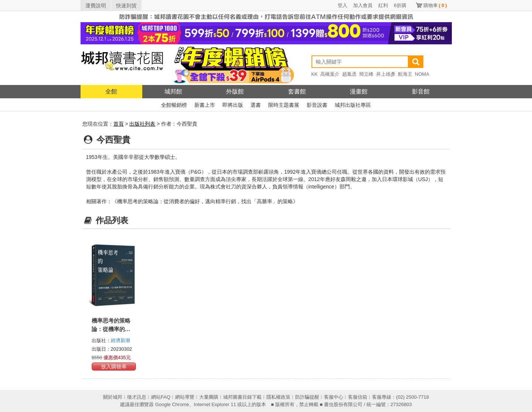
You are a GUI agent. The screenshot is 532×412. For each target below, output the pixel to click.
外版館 (235, 91)
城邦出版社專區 (353, 105)
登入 (342, 5)
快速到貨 (126, 6)
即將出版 (233, 105)
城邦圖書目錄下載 (242, 397)
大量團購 (209, 397)
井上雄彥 (386, 74)
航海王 (405, 74)
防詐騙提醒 (307, 397)
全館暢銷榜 (174, 105)
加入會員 (363, 5)
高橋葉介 (330, 74)
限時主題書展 (284, 105)
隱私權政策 (278, 397)
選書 (256, 105)
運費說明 (96, 6)
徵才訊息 (137, 397)
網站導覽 (185, 397)
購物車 (435, 5)
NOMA (422, 74)
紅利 (383, 5)
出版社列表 (142, 124)
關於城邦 (113, 397)
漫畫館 (359, 91)
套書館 (297, 91)
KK (315, 74)
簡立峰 (366, 74)
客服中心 (334, 397)
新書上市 (205, 105)
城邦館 (173, 91)
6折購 (400, 5)
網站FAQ (161, 397)
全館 (111, 91)
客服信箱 (358, 397)
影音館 (421, 91)
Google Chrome (172, 404)
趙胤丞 (349, 74)
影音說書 (317, 105)
